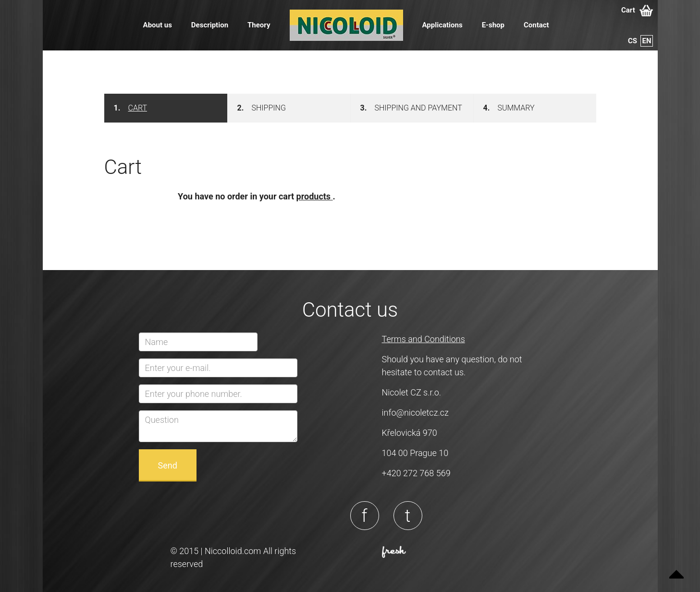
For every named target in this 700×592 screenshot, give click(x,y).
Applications (442, 25)
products (315, 196)
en (646, 41)
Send (168, 465)
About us (158, 25)
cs (632, 41)
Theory (259, 25)
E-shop (493, 25)
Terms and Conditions (424, 339)
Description (210, 25)
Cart (637, 11)
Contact (536, 25)
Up (676, 568)
